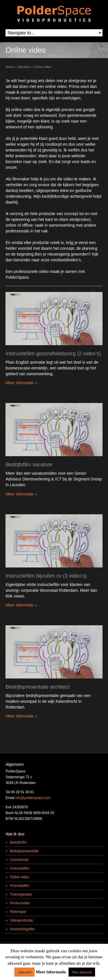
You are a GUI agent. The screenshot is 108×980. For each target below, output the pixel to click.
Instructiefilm (19, 868)
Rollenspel (18, 912)
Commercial (19, 860)
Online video (19, 877)
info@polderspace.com (33, 798)
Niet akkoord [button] (82, 972)
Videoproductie (21, 920)
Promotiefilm (19, 886)
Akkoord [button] (24, 972)
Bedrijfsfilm (18, 842)
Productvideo (20, 903)
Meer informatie (51, 972)
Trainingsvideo (21, 894)
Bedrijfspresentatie (24, 851)
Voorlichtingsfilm (22, 929)
